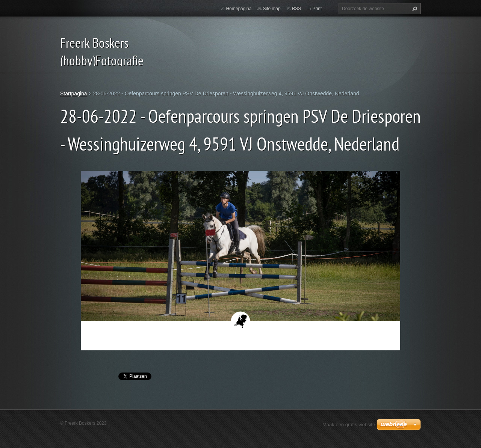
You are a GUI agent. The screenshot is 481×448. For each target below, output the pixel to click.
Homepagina (239, 9)
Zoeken (414, 9)
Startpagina (74, 94)
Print (317, 9)
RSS (297, 9)
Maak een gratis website (349, 425)
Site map (272, 9)
